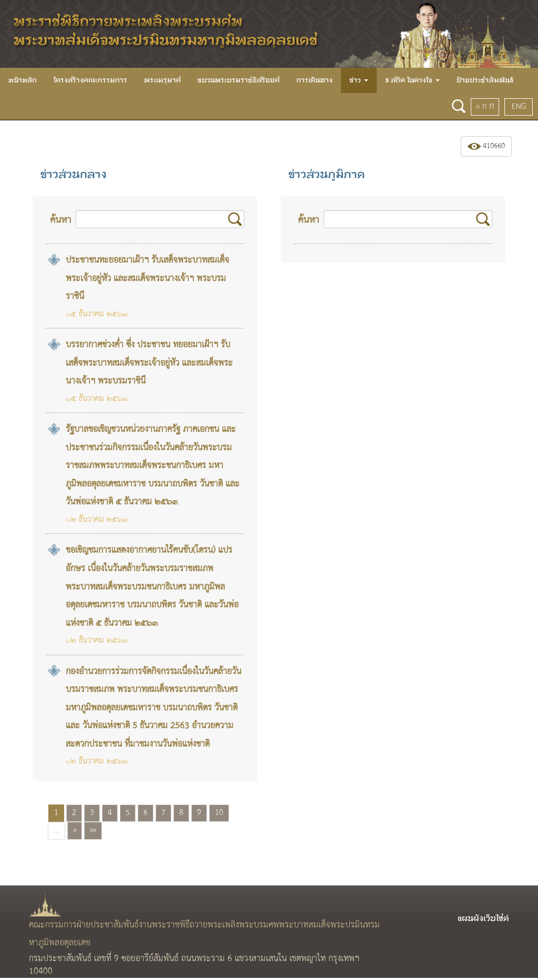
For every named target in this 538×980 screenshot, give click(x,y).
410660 (486, 146)
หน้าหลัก (23, 80)
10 (219, 813)
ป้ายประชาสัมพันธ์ (485, 80)
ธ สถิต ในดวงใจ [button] (412, 80)
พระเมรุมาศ (162, 80)
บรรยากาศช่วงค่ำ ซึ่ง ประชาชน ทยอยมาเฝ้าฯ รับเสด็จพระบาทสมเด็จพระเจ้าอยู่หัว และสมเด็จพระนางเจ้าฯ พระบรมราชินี (149, 363)
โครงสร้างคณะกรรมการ (90, 80)
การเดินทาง (314, 80)
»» (93, 830)
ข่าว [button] (359, 80)
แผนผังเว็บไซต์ (483, 919)
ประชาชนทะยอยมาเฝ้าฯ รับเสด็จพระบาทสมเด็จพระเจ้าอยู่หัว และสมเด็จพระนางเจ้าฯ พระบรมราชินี (147, 278)
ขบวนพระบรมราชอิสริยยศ (239, 80)
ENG (519, 107)
